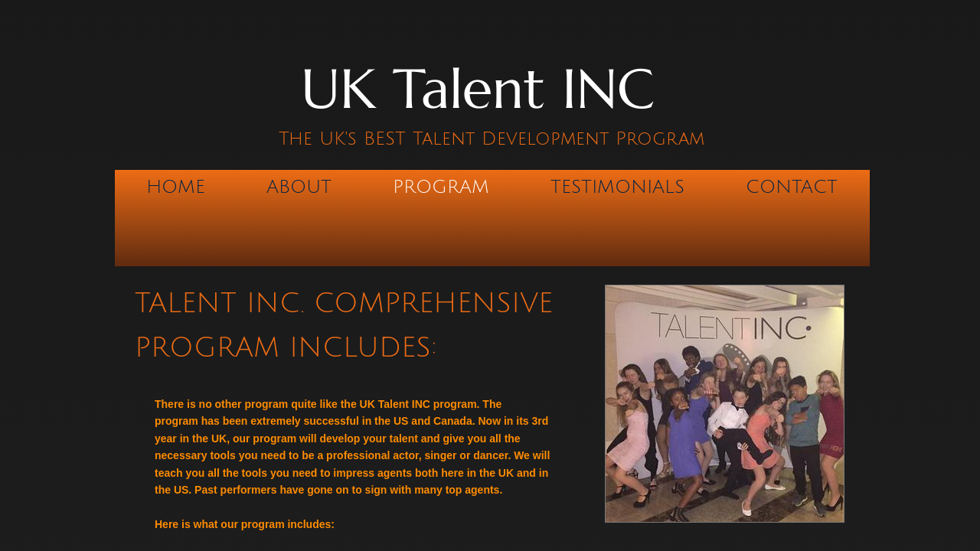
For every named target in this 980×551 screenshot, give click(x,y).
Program (441, 187)
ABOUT (299, 187)
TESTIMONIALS (617, 187)
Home (176, 187)
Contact (792, 187)
